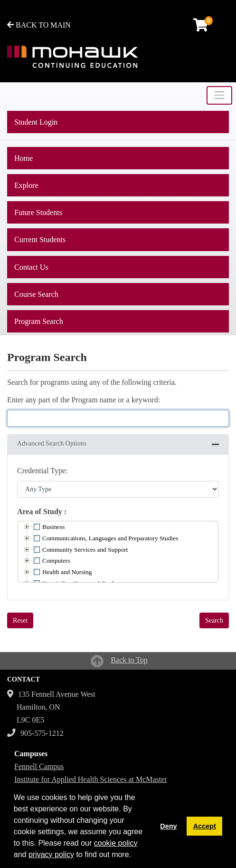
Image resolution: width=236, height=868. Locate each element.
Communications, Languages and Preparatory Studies (110, 538)
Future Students (38, 212)
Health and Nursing (67, 572)
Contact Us (31, 267)
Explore (26, 185)
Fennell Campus (39, 766)
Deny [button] (168, 826)
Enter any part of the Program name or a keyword (83, 400)
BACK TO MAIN (39, 25)
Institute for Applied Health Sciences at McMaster (91, 779)
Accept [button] (205, 826)
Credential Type (41, 471)
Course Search (36, 294)
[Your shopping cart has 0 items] (201, 27)
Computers (56, 561)
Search (214, 620)
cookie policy (116, 843)
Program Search (39, 321)
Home (24, 158)
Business (53, 527)
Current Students (40, 239)
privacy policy (51, 854)
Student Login (36, 122)
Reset (20, 620)
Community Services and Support (85, 550)
